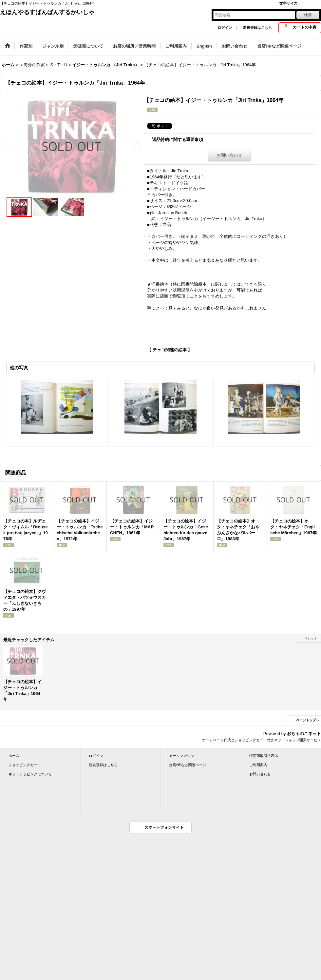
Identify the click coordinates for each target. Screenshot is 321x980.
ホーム (14, 756)
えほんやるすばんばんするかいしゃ (47, 12)
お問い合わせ (229, 155)
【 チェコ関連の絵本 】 (170, 350)
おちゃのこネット (304, 734)
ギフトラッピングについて (30, 774)
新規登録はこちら (257, 28)
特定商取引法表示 (264, 756)
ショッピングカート (25, 765)
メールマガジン (182, 756)
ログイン (225, 28)
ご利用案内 (258, 765)
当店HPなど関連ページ (188, 765)
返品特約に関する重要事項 (178, 140)
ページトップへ (308, 720)
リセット (311, 638)
